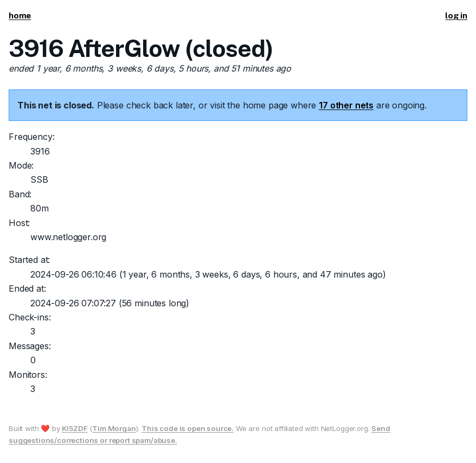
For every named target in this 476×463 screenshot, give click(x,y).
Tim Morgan (114, 428)
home (20, 15)
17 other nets (346, 105)
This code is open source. (188, 428)
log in (456, 15)
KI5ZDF (75, 428)
